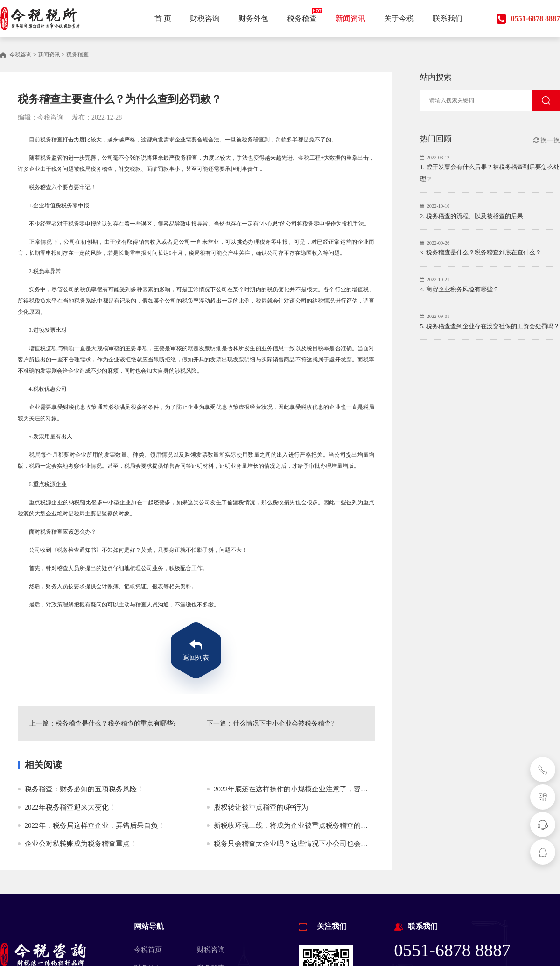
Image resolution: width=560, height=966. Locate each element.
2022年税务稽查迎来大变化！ (70, 807)
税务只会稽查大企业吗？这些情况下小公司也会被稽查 (298, 844)
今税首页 (148, 950)
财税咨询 (211, 950)
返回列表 (196, 658)
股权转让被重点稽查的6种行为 (261, 807)
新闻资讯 (49, 55)
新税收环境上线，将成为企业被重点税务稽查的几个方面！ (305, 825)
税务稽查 (77, 55)
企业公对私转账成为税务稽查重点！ (81, 844)
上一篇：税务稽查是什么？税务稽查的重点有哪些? (103, 723)
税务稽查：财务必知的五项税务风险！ (84, 789)
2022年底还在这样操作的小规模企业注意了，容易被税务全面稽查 (315, 789)
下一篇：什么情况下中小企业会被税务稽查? (270, 723)
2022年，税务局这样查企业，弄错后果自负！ (95, 825)
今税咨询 (21, 55)
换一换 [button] (547, 140)
